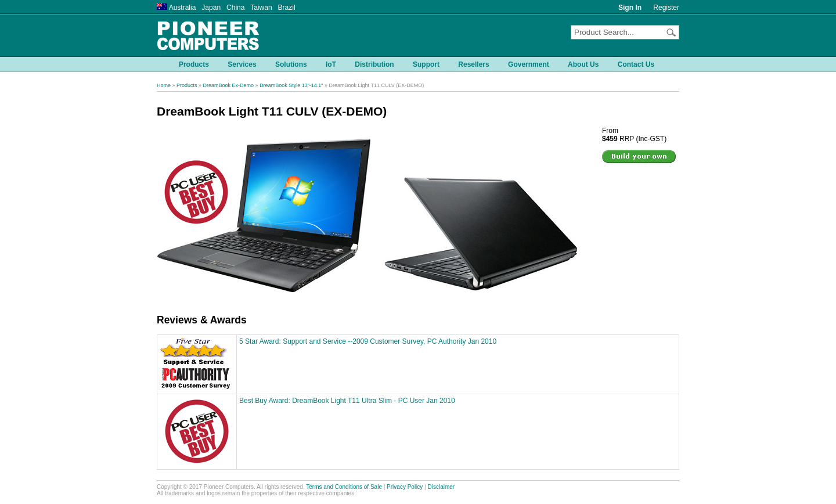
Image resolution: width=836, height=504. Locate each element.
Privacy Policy (405, 487)
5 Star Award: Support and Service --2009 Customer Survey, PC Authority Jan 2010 (368, 341)
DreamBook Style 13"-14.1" (291, 85)
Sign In (630, 8)
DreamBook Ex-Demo (229, 85)
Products (187, 85)
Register (666, 8)
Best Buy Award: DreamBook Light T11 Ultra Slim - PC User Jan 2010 (347, 401)
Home (164, 85)
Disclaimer (442, 487)
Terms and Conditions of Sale (344, 487)
